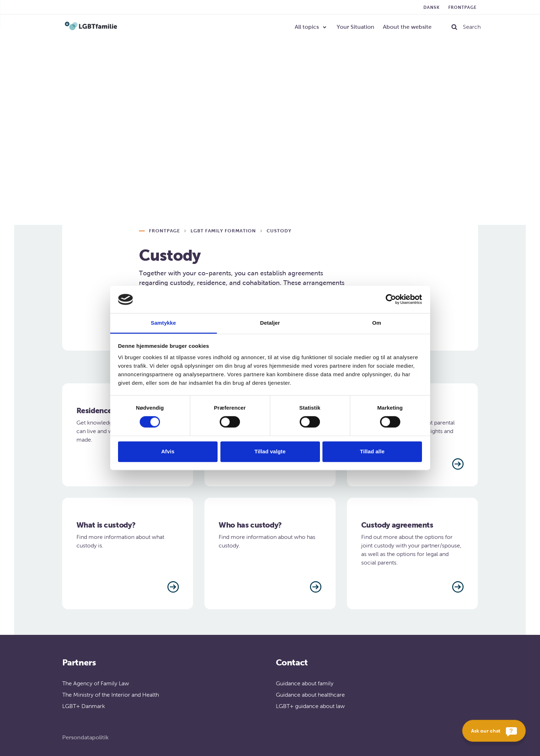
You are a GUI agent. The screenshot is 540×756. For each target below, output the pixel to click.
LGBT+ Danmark (84, 706)
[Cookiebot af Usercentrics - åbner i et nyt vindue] (391, 299)
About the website (407, 27)
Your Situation (355, 27)
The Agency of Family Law (96, 683)
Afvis (168, 451)
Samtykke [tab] (163, 323)
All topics (307, 27)
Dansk (432, 7)
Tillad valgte (270, 451)
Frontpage (463, 7)
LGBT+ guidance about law (310, 706)
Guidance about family (305, 683)
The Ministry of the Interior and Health (111, 695)
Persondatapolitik (85, 737)
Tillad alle (372, 451)
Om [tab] (377, 323)
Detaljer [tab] (270, 323)
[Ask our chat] (494, 731)
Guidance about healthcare (310, 695)
